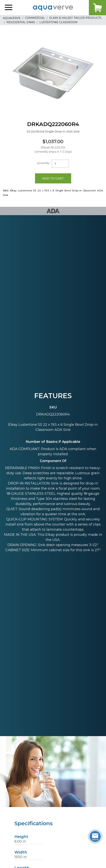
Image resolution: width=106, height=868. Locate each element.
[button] (9, 8)
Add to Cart (53, 178)
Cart (97, 8)
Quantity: (43, 163)
